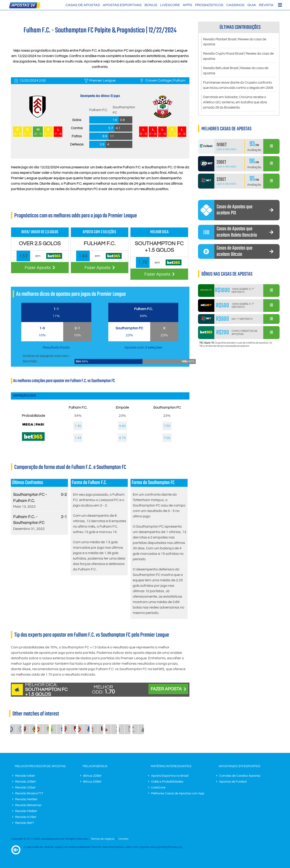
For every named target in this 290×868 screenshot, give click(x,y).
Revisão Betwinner (28, 805)
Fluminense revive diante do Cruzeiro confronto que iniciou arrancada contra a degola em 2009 (237, 90)
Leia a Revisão (227, 157)
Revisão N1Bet (26, 817)
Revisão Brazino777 (29, 793)
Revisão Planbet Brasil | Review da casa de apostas (238, 42)
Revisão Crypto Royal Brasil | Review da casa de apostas (239, 57)
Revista (266, 5)
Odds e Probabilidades (167, 782)
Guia (252, 5)
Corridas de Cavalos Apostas (240, 776)
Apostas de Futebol (233, 782)
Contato (123, 839)
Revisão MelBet (26, 811)
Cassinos (235, 5)
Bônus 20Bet (92, 782)
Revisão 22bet (25, 788)
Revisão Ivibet (25, 776)
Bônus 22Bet (92, 776)
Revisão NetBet (26, 799)
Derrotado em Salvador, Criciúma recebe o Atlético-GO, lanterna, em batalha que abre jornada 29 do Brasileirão (238, 110)
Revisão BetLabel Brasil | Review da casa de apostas (239, 72)
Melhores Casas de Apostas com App (178, 793)
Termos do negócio (103, 839)
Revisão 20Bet (25, 782)
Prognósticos (209, 5)
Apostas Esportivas (122, 5)
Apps (187, 5)
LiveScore (170, 5)
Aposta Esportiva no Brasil (170, 776)
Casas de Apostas (83, 5)
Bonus (151, 5)
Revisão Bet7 (25, 823)
